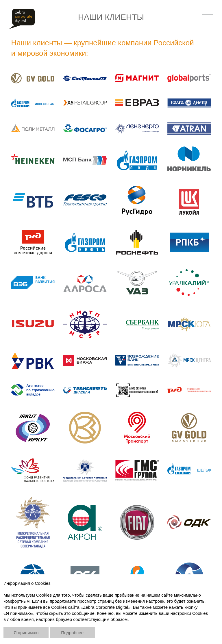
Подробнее (72, 633)
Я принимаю (26, 633)
